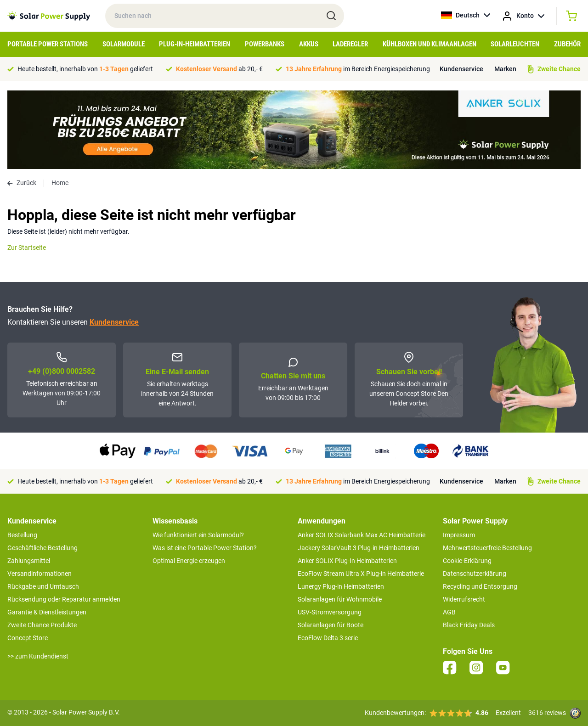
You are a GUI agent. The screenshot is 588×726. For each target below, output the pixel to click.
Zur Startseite (27, 248)
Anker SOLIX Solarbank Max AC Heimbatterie (362, 535)
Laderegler (350, 44)
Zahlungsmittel (29, 561)
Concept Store (28, 638)
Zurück (22, 183)
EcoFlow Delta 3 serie (328, 638)
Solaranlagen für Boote (331, 625)
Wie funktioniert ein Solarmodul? (198, 535)
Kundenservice (461, 69)
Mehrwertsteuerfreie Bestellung (487, 548)
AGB (449, 612)
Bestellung (22, 535)
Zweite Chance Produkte (42, 625)
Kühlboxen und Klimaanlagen (430, 44)
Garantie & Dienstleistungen (47, 612)
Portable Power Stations (48, 44)
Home (60, 183)
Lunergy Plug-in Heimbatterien (341, 586)
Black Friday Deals (469, 625)
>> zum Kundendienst (38, 656)
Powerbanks (265, 44)
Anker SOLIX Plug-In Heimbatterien (347, 561)
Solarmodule (124, 44)
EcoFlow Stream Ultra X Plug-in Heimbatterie (361, 574)
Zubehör (567, 44)
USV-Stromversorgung (330, 612)
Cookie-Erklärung (467, 561)
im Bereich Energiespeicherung (358, 69)
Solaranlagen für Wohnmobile (340, 599)
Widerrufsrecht (464, 599)
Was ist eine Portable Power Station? (205, 548)
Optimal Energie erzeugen (189, 561)
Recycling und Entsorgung (480, 586)
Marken (505, 69)
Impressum (459, 535)
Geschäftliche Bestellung (42, 548)
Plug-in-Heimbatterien (195, 44)
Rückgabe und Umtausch (43, 586)
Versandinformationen (40, 574)
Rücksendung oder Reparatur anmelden (64, 599)
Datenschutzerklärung (475, 574)
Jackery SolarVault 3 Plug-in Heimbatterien (359, 548)
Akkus (309, 44)
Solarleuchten (515, 44)
